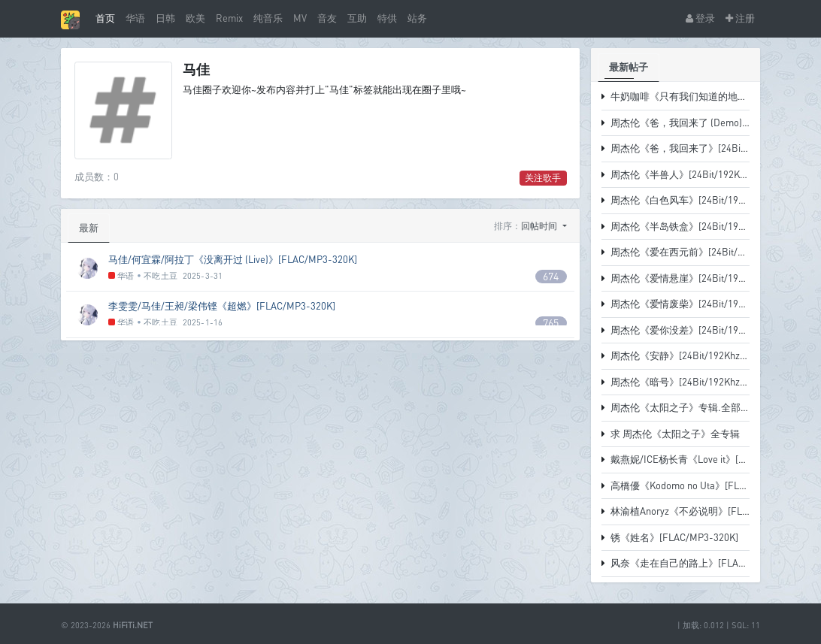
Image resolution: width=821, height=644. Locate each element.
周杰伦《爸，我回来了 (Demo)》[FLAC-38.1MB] (715, 122)
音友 (327, 18)
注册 (740, 18)
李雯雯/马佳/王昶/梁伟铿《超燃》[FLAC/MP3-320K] (222, 306)
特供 (387, 18)
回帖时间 (540, 226)
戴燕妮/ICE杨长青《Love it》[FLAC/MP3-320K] (712, 459)
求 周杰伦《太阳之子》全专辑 (675, 434)
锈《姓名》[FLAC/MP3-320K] (674, 537)
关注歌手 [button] (543, 178)
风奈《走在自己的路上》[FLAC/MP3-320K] (704, 563)
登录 (700, 18)
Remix (229, 18)
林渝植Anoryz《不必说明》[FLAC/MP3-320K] (709, 511)
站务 (417, 18)
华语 (135, 18)
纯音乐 (268, 18)
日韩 (165, 18)
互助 (357, 18)
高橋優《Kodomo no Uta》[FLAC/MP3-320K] (707, 485)
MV (300, 18)
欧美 (195, 18)
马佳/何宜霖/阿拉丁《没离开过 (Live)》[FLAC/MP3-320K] (233, 259)
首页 (105, 18)
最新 (89, 228)
